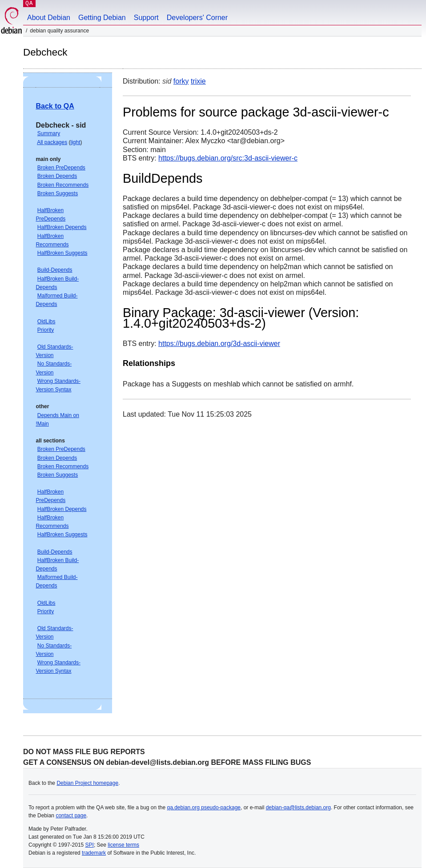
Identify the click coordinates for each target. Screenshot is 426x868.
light (76, 142)
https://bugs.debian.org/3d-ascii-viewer (219, 344)
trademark (94, 853)
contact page (71, 816)
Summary (49, 133)
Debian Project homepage (87, 783)
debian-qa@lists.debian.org (298, 808)
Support (146, 18)
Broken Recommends (63, 185)
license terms (123, 845)
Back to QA (55, 106)
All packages (52, 142)
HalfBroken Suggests (62, 253)
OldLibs (46, 321)
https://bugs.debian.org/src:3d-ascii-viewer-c (228, 158)
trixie (198, 81)
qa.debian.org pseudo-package (204, 808)
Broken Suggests (58, 193)
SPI (90, 845)
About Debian (49, 18)
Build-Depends (55, 270)
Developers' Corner (197, 18)
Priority (46, 330)
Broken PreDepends (61, 168)
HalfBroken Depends (62, 227)
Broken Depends (57, 176)
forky (181, 81)
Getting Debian (102, 18)
